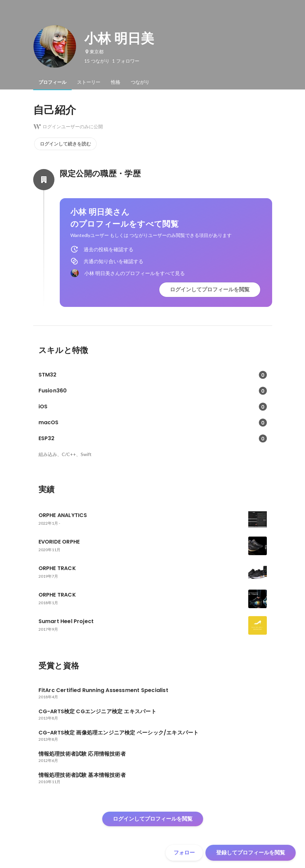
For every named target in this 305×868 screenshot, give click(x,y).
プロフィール (52, 82)
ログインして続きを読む (65, 144)
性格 (115, 82)
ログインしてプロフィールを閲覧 (210, 289)
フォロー (184, 853)
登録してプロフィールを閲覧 (251, 853)
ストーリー (89, 82)
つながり (140, 82)
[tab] (52, 82)
